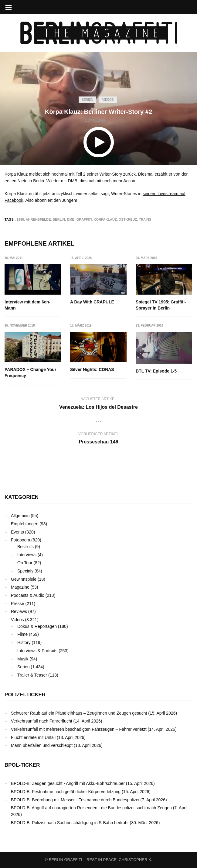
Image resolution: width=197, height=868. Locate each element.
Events (17, 532)
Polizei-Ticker (25, 695)
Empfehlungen (25, 524)
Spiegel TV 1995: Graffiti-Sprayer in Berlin (161, 305)
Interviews (27, 555)
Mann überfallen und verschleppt (42, 745)
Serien (87, 100)
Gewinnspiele (24, 579)
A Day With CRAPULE (92, 302)
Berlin (59, 219)
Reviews (19, 611)
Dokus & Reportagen (37, 626)
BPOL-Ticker (22, 765)
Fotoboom (20, 540)
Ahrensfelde (38, 219)
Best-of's (25, 547)
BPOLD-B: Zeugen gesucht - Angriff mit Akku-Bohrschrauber (68, 783)
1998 (20, 219)
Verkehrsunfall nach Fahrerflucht (42, 721)
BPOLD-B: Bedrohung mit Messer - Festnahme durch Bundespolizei (75, 800)
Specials (25, 571)
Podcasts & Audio (28, 595)
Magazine (20, 587)
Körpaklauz (105, 219)
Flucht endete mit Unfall (33, 737)
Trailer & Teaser (32, 675)
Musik (23, 659)
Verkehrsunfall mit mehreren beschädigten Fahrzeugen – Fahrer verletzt (79, 729)
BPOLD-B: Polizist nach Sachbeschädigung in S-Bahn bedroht (70, 823)
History (24, 642)
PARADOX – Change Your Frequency (30, 373)
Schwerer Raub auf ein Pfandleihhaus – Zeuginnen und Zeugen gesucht (79, 713)
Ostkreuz (128, 219)
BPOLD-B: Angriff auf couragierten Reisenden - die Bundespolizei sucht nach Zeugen (91, 808)
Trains (145, 219)
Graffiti (84, 219)
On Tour (25, 563)
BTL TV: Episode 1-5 (156, 371)
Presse (18, 604)
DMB (71, 219)
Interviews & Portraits (37, 651)
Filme (22, 634)
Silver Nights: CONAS (92, 369)
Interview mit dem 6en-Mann (27, 305)
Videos (108, 100)
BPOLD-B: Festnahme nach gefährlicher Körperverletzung (66, 792)
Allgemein (20, 516)
